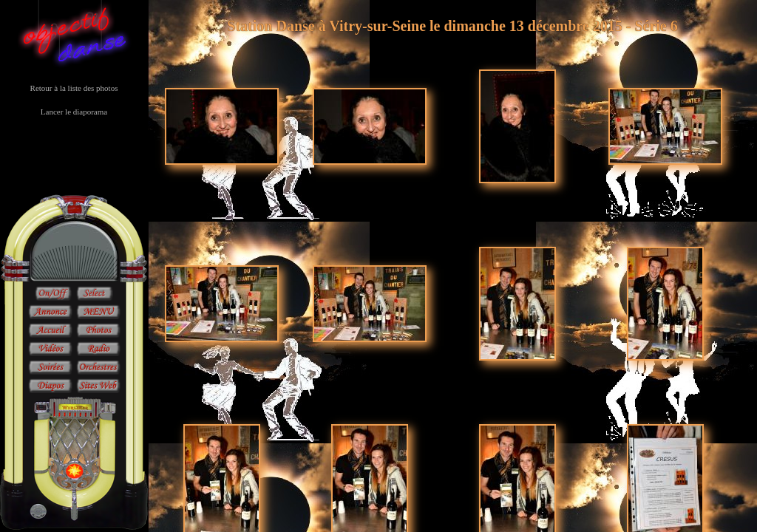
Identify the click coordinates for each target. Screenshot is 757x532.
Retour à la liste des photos (74, 88)
